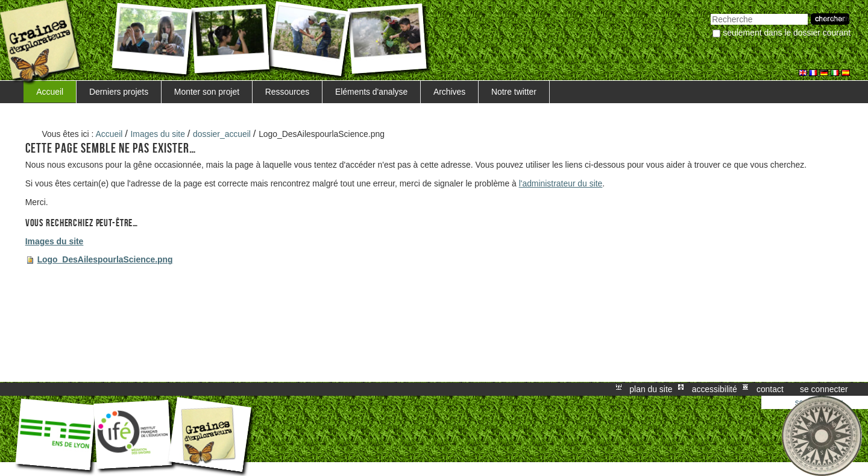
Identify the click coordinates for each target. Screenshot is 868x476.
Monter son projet (207, 92)
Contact (770, 389)
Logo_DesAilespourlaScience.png (105, 259)
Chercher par (710, 12)
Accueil (50, 92)
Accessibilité (715, 389)
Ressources (287, 92)
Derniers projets (119, 92)
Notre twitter (514, 92)
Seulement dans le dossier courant (787, 33)
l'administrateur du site (561, 183)
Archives (449, 92)
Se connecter (824, 389)
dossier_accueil (222, 134)
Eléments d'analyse (371, 92)
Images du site (158, 134)
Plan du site (651, 389)
